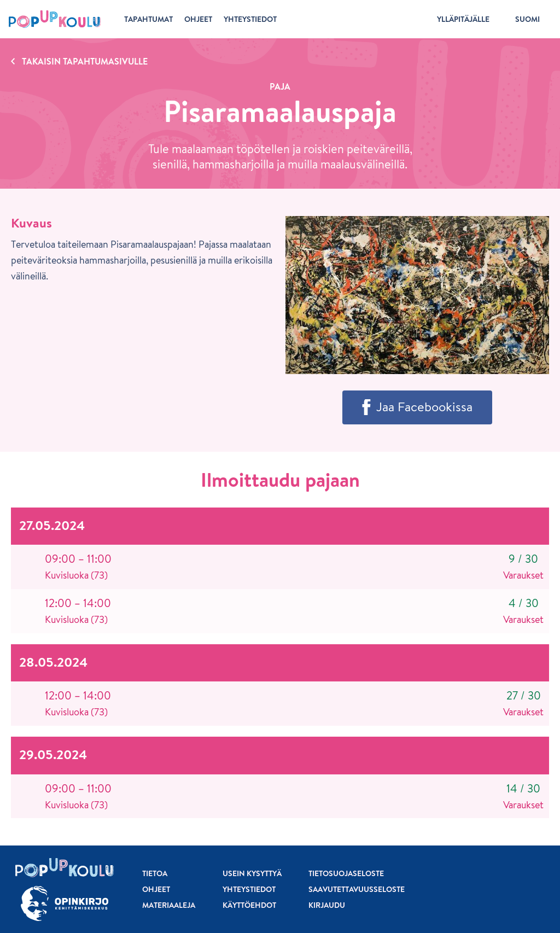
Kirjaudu (327, 905)
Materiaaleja (169, 905)
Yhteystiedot (249, 889)
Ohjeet (156, 889)
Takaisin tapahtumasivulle (85, 61)
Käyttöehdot (249, 905)
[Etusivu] (55, 19)
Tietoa (155, 873)
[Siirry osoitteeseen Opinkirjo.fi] (65, 904)
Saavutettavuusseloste (357, 889)
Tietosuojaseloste (346, 873)
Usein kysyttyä (252, 873)
